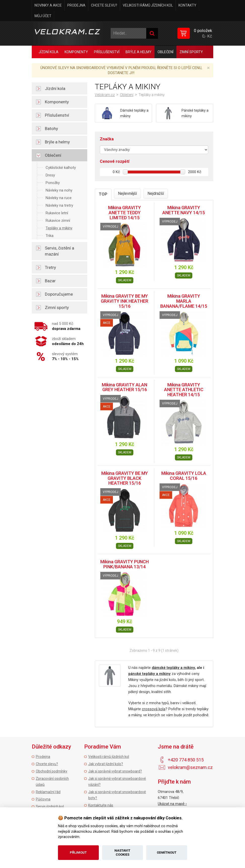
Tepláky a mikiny (59, 228)
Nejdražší (156, 193)
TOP (103, 194)
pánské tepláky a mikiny (149, 674)
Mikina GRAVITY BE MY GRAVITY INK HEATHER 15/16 (125, 301)
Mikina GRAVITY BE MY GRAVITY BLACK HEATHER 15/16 (125, 478)
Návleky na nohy (59, 190)
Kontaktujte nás (101, 805)
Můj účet (43, 16)
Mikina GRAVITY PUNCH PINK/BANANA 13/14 (125, 564)
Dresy (50, 175)
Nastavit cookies (122, 852)
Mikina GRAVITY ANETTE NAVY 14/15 (184, 210)
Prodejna (76, 5)
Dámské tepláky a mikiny (134, 113)
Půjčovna (43, 799)
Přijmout (78, 852)
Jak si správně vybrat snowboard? (115, 771)
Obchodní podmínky (52, 771)
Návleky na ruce (59, 198)
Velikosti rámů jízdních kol (148, 5)
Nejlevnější (127, 193)
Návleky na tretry (59, 205)
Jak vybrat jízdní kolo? (106, 764)
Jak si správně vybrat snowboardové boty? (117, 795)
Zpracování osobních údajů (52, 782)
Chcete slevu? (104, 5)
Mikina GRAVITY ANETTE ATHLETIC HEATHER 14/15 (184, 390)
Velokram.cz (105, 95)
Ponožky (53, 183)
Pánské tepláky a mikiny (195, 113)
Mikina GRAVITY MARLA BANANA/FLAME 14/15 (184, 301)
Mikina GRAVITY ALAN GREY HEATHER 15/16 (125, 387)
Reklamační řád (48, 792)
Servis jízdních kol (50, 807)
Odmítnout (167, 852)
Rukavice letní (57, 213)
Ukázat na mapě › (172, 804)
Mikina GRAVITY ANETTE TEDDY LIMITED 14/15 (125, 213)
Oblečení (127, 95)
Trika (50, 236)
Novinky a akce (48, 5)
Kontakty (187, 5)
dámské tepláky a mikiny (173, 668)
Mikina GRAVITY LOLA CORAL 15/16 (184, 476)
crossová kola (154, 709)
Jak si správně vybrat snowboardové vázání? (117, 782)
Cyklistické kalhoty (61, 168)
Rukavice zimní (58, 221)
